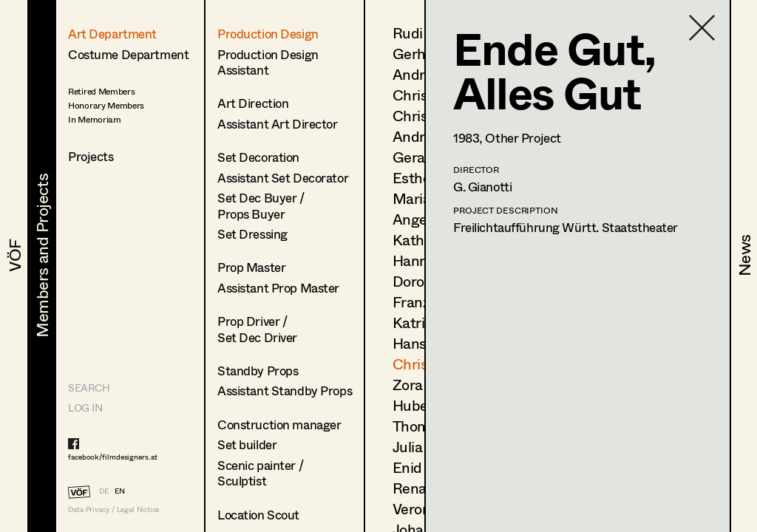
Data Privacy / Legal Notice (113, 509)
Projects (91, 156)
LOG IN (85, 407)
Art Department (112, 34)
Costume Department (128, 54)
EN (120, 491)
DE (104, 491)
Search (89, 388)
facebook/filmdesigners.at (113, 457)
